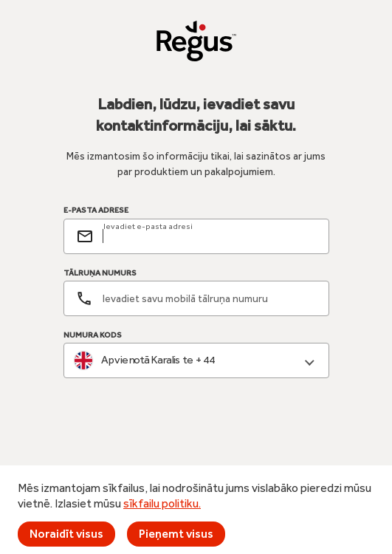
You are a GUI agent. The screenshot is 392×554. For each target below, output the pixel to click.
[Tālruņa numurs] (196, 298)
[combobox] (196, 361)
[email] (210, 236)
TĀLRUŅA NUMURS (100, 273)
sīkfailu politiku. (162, 503)
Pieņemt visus (176, 534)
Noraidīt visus (66, 534)
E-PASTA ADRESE (96, 211)
